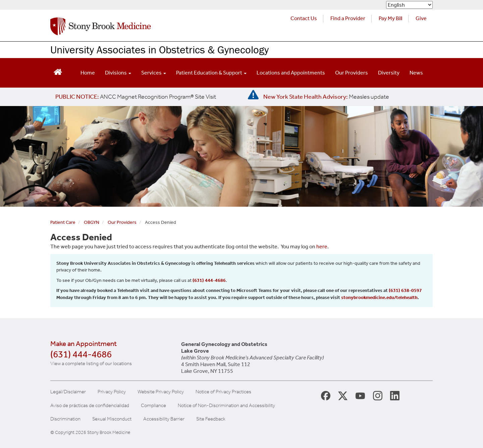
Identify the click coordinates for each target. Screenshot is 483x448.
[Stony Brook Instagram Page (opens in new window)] (378, 395)
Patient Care (63, 222)
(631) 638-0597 (405, 290)
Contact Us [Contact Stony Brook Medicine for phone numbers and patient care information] (304, 18)
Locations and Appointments (291, 73)
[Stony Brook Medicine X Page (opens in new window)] (343, 395)
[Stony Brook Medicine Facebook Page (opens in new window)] (326, 395)
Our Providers (352, 73)
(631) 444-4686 (209, 280)
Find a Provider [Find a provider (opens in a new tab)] (348, 18)
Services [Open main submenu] (154, 73)
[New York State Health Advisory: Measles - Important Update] (253, 95)
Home (88, 73)
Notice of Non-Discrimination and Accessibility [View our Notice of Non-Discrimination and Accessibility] (226, 406)
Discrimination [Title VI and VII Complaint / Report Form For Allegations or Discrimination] (65, 419)
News (416, 73)
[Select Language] (409, 5)
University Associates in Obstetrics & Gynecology (159, 49)
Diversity (389, 73)
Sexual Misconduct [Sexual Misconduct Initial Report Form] (112, 419)
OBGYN (92, 222)
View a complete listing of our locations (91, 363)
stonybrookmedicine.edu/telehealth (379, 297)
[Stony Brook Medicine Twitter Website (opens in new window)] (360, 395)
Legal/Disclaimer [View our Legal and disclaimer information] (68, 392)
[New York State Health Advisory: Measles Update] (326, 97)
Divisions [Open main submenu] (118, 73)
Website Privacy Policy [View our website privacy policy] (161, 392)
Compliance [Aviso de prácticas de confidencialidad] (153, 406)
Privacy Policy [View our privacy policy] (112, 392)
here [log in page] (322, 246)
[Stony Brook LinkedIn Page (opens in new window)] (395, 395)
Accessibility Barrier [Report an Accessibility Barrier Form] (164, 419)
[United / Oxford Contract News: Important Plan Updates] (136, 97)
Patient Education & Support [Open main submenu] (211, 73)
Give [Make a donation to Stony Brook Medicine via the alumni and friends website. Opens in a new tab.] (421, 18)
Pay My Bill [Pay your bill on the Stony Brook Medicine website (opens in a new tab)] (390, 18)
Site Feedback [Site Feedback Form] (211, 419)
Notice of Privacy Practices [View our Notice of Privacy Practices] (223, 392)
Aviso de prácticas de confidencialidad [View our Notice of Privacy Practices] (90, 406)
